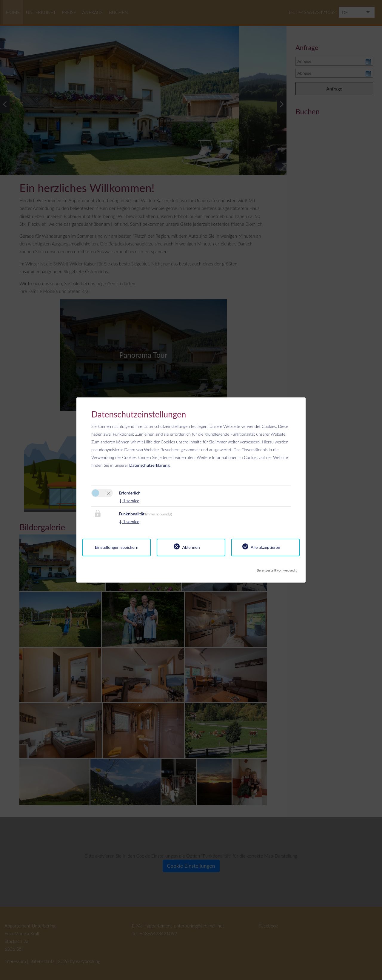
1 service (129, 501)
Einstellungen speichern (117, 547)
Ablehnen (191, 547)
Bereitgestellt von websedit (277, 569)
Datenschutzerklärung (150, 465)
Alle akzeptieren (265, 547)
